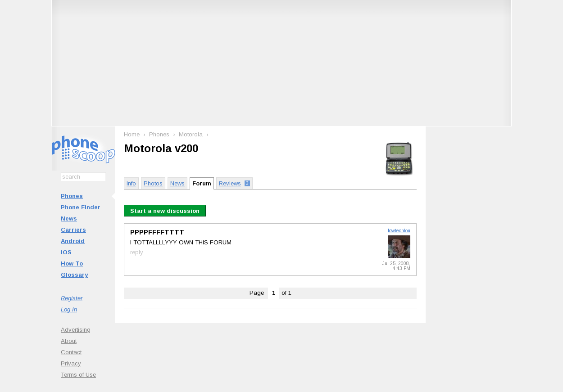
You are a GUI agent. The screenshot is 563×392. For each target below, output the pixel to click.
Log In (69, 309)
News (69, 219)
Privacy (71, 363)
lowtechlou (399, 231)
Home (132, 134)
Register (72, 298)
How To (72, 264)
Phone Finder (81, 207)
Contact (71, 352)
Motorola (191, 134)
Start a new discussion (165, 211)
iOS (66, 252)
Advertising (76, 330)
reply (137, 252)
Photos (153, 183)
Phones (72, 196)
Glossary (74, 275)
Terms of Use (78, 375)
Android (73, 241)
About (69, 341)
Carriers (73, 230)
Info (131, 183)
